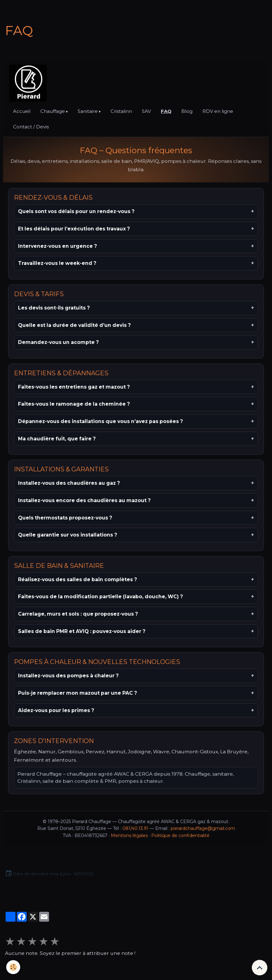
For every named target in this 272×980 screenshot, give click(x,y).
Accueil (22, 111)
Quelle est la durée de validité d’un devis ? (74, 325)
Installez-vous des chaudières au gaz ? (69, 483)
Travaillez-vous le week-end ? (57, 263)
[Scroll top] (260, 968)
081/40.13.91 (135, 828)
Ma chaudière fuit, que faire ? (57, 439)
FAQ (166, 111)
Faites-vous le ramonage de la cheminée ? (74, 404)
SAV (146, 111)
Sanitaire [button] (88, 111)
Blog (187, 111)
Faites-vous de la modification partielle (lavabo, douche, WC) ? (100, 597)
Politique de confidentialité (180, 835)
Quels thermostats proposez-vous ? (65, 518)
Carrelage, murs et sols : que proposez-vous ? (78, 614)
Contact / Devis (31, 127)
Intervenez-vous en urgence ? (57, 246)
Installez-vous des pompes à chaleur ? (68, 676)
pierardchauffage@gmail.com (203, 828)
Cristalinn (121, 111)
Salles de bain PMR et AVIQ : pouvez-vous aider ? (82, 631)
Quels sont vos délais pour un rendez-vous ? (76, 211)
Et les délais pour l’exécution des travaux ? (74, 229)
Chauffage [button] (53, 111)
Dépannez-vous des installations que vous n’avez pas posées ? (100, 421)
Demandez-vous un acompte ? (58, 342)
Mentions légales (129, 835)
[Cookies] (13, 967)
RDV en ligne (218, 111)
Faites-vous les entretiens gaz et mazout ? (74, 387)
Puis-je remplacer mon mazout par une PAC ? (77, 693)
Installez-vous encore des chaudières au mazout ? (84, 500)
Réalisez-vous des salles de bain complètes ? (77, 579)
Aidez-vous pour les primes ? (56, 710)
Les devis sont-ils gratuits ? (54, 308)
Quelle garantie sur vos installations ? (68, 535)
